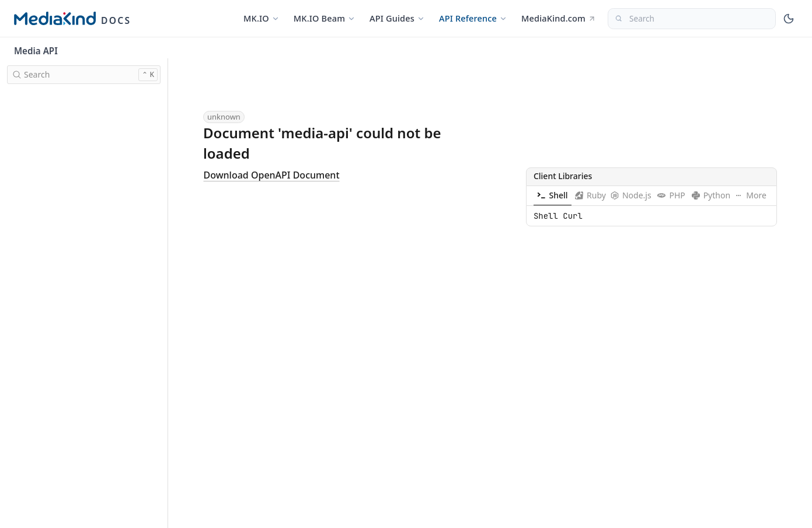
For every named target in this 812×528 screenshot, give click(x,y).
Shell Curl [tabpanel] (558, 215)
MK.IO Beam (325, 18)
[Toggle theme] (789, 19)
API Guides (397, 18)
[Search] (692, 19)
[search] (84, 75)
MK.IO (262, 18)
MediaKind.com (559, 18)
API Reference (473, 18)
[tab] (553, 195)
